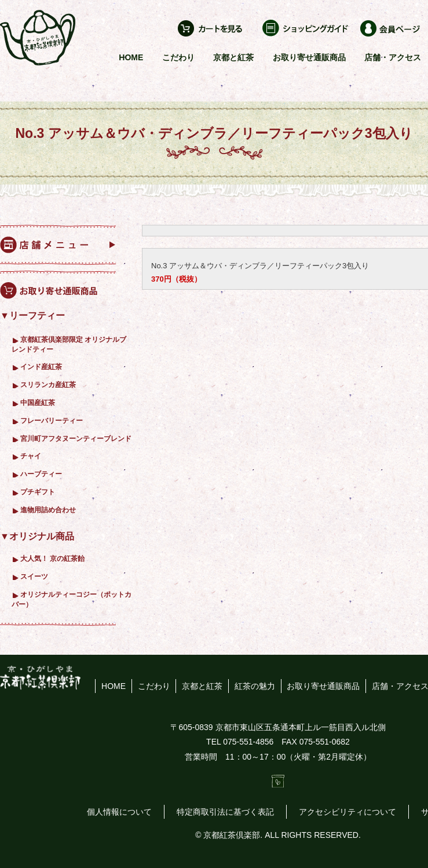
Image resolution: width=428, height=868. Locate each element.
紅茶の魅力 (255, 686)
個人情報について (119, 812)
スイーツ (34, 576)
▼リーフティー (32, 316)
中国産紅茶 (38, 402)
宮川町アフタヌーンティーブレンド (76, 438)
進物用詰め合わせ (48, 510)
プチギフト (38, 492)
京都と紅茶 (233, 57)
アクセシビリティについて (347, 812)
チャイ (31, 456)
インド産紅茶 (41, 366)
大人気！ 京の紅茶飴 (52, 558)
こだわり (178, 57)
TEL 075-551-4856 (240, 742)
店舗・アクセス (393, 57)
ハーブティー (41, 474)
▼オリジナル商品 (37, 536)
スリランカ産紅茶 (48, 384)
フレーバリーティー (52, 420)
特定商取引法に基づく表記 (225, 812)
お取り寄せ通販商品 (309, 57)
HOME (131, 57)
